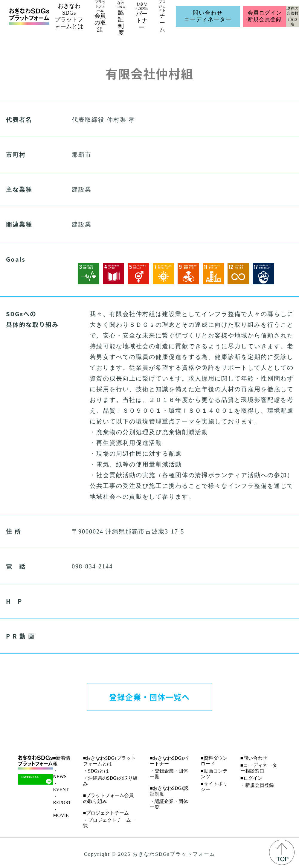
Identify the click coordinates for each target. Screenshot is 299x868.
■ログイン (251, 778)
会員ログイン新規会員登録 (264, 16)
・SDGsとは (96, 771)
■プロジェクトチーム (106, 813)
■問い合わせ (254, 758)
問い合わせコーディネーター (208, 16)
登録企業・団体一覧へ (149, 697)
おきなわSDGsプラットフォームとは (69, 16)
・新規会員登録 (257, 785)
